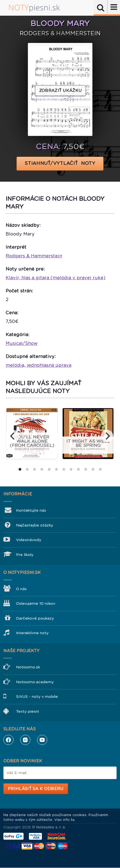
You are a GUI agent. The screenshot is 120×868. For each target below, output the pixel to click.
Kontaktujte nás (31, 510)
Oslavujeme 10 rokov (36, 603)
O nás (21, 589)
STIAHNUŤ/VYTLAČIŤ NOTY (60, 163)
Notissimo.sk (28, 667)
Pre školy (25, 555)
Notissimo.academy (35, 682)
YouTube (42, 740)
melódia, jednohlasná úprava (39, 365)
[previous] (13, 436)
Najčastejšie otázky (35, 525)
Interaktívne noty (32, 633)
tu (73, 820)
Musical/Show (22, 343)
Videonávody (29, 540)
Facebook (8, 740)
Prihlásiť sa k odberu (36, 789)
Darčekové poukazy (35, 618)
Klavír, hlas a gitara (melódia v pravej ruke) (56, 278)
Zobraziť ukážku (60, 91)
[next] (107, 436)
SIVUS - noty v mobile (37, 697)
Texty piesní (27, 711)
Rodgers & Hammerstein (34, 256)
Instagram (25, 740)
